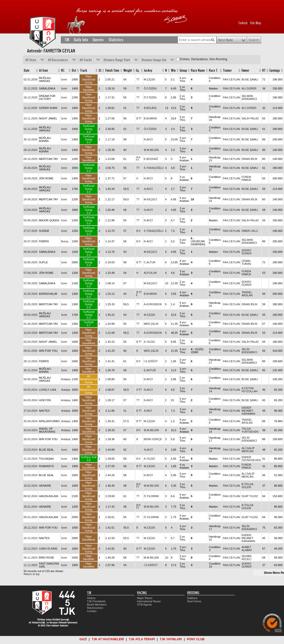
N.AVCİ (148, 139)
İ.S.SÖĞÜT (151, 361)
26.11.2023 (31, 558)
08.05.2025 (31, 315)
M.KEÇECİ (151, 199)
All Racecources (58, 60)
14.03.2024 (31, 466)
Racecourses (95, 608)
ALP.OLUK (150, 273)
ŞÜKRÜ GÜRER (246, 252)
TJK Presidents (96, 601)
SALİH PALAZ (250, 118)
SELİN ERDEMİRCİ (249, 351)
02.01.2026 (31, 79)
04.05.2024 (31, 379)
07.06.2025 (31, 273)
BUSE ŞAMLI (250, 79)
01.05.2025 (31, 324)
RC (63, 70)
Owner (245, 70)
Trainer (227, 70)
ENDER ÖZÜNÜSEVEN (251, 459)
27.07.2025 (31, 231)
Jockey (148, 70)
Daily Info (81, 40)
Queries (98, 40)
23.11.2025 (31, 118)
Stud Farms (194, 601)
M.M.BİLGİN (152, 150)
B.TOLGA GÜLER (247, 486)
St (100, 70)
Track (84, 70)
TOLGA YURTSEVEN (250, 430)
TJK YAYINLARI (171, 639)
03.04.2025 (31, 342)
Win (173, 70)
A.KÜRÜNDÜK (153, 304)
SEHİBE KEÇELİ (246, 558)
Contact (92, 611)
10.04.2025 (31, 333)
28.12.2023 (31, 528)
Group (183, 70)
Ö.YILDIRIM (151, 496)
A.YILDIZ (150, 342)
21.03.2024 (31, 459)
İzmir (64, 79)
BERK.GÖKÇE (153, 439)
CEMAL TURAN (246, 262)
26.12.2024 (31, 370)
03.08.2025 (31, 220)
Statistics (116, 40)
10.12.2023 (31, 538)
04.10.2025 (31, 159)
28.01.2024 (31, 507)
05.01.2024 (31, 517)
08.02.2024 (31, 496)
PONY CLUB (196, 639)
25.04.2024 (31, 421)
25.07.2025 (31, 241)
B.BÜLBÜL (151, 108)
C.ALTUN (150, 262)
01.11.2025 (31, 129)
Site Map (255, 23)
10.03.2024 (31, 475)
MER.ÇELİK (151, 324)
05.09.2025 (31, 189)
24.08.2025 (31, 199)
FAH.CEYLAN (231, 79)
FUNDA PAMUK (246, 178)
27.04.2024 (31, 411)
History (91, 598)
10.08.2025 (31, 210)
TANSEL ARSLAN (247, 294)
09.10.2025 (31, 150)
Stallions (192, 598)
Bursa (65, 241)
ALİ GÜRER (249, 88)
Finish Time (112, 70)
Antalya (66, 379)
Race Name (198, 70)
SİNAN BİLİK (249, 159)
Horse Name (225, 40)
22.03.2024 (31, 450)
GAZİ (83, 639)
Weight (128, 70)
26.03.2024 (31, 439)
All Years (31, 60)
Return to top (32, 574)
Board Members (97, 605)
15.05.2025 (31, 304)
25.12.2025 (31, 88)
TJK (67, 40)
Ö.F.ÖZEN (150, 88)
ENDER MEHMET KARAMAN (248, 411)
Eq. (137, 70)
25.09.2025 (31, 168)
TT (138, 80)
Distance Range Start (117, 60)
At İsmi (43, 70)
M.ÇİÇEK (150, 79)
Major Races (145, 598)
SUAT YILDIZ (250, 496)
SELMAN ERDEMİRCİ (249, 97)
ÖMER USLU (250, 231)
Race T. (213, 70)
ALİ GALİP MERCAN (248, 450)
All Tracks (86, 60)
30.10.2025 (31, 139)
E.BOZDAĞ (151, 159)
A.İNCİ (148, 411)
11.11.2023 (31, 565)
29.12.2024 (31, 361)
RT (264, 70)
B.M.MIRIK (151, 118)
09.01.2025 (31, 351)
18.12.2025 (31, 97)
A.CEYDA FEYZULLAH (249, 390)
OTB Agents (145, 605)
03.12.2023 (31, 549)
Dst (74, 70)
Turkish (243, 23)
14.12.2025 (31, 108)
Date (27, 70)
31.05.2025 (31, 294)
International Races (149, 601)
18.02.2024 (31, 486)
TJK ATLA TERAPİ (142, 639)
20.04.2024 (31, 430)
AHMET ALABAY (247, 549)
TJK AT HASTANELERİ (108, 639)
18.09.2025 (31, 178)
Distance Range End (154, 60)
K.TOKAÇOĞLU (154, 168)
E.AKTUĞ (150, 370)
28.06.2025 (31, 252)
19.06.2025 (31, 262)
